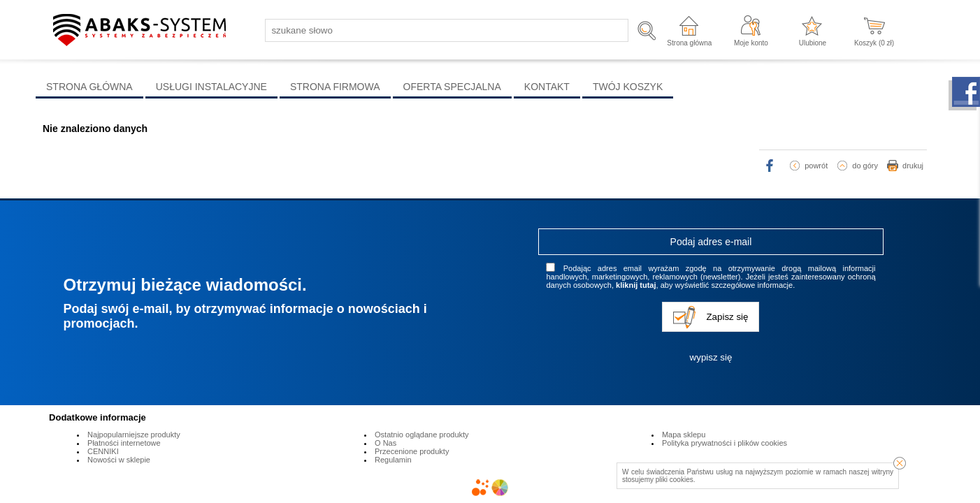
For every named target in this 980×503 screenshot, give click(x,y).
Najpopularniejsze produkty (134, 435)
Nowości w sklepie (119, 460)
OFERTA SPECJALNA (452, 87)
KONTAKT (547, 87)
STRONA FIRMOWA (335, 87)
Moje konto (751, 43)
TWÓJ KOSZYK (628, 87)
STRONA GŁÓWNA (89, 87)
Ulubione (813, 43)
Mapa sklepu (684, 435)
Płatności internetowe (124, 443)
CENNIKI (103, 451)
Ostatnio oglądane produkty (422, 435)
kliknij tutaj (636, 285)
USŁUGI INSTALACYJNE (211, 87)
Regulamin (393, 460)
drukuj (913, 166)
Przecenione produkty (412, 451)
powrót (816, 166)
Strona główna (689, 43)
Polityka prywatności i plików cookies (725, 443)
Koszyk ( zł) (874, 43)
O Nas (385, 443)
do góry (865, 166)
